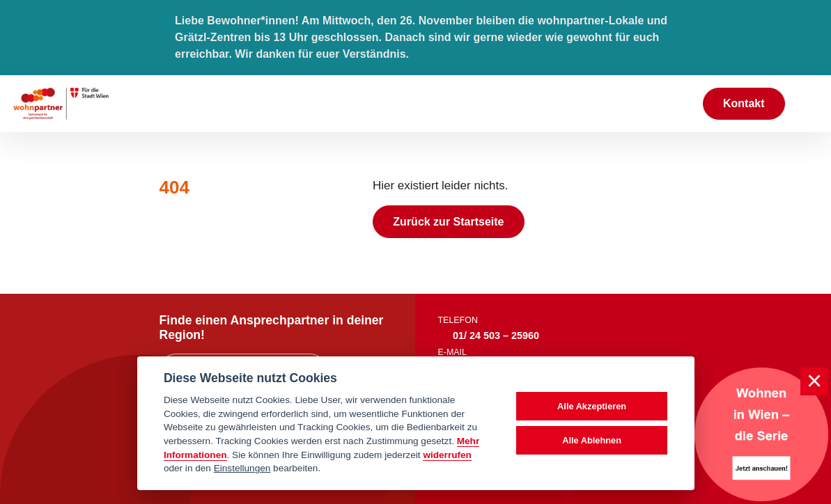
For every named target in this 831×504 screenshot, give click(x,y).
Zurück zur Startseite (448, 222)
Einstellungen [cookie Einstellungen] (242, 468)
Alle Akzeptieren (592, 406)
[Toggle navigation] (808, 104)
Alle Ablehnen (592, 440)
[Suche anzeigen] (677, 103)
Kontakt (744, 103)
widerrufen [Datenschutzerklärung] (447, 455)
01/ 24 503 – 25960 (496, 336)
